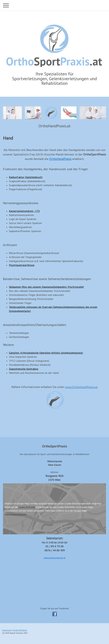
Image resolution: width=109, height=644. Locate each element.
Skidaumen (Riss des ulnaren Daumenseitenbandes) (46, 287)
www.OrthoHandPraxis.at (81, 387)
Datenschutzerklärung (16, 514)
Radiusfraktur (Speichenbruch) (26, 177)
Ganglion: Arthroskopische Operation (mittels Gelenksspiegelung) (46, 353)
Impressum (7, 630)
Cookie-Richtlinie (27, 507)
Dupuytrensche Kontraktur (24, 369)
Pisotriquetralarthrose (22, 265)
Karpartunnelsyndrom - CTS (24, 211)
